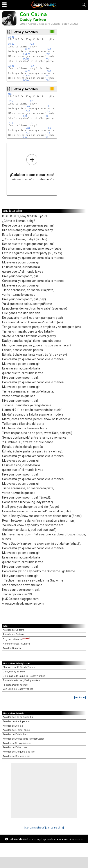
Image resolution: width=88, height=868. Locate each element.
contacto (78, 839)
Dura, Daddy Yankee (14, 672)
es (60, 839)
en (65, 839)
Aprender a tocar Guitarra (16, 644)
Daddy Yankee (33, 20)
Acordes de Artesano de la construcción (24, 739)
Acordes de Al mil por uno (16, 721)
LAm (28, 106)
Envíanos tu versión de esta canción (32, 167)
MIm (9, 94)
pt (70, 839)
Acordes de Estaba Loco (15, 734)
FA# (32, 44)
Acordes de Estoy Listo (15, 747)
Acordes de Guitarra (13, 630)
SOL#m (11, 37)
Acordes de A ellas (13, 726)
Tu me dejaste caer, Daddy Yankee (21, 680)
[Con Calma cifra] (55, 827)
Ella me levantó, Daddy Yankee (19, 667)
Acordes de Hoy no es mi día (18, 717)
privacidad (50, 839)
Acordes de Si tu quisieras (17, 743)
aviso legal (36, 839)
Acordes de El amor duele (16, 730)
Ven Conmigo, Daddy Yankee (18, 689)
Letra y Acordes (25, 32)
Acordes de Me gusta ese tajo (19, 752)
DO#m (27, 49)
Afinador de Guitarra (14, 634)
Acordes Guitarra (12, 648)
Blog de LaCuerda (16, 639)
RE (31, 101)
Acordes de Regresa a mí (16, 756)
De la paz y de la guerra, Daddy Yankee (24, 676)
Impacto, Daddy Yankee (15, 685)
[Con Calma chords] (35, 827)
